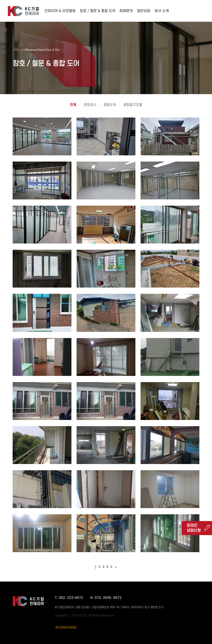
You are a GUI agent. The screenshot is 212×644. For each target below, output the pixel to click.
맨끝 (116, 567)
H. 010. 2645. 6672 (106, 598)
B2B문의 (126, 11)
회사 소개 (162, 11)
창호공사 (90, 105)
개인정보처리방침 (66, 628)
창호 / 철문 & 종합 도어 (98, 11)
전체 (73, 105)
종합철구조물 (133, 105)
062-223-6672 (191, 12)
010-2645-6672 (192, 18)
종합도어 (110, 105)
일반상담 (144, 11)
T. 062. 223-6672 (69, 598)
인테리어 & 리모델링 (60, 11)
